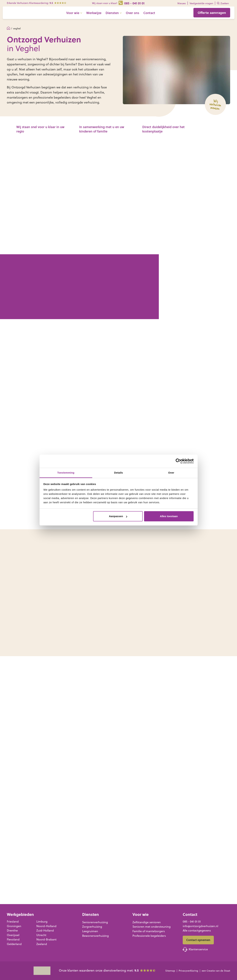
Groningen (14, 926)
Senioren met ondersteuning (152, 927)
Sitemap (170, 971)
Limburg (42, 921)
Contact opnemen (198, 940)
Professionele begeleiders (149, 936)
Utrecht (41, 935)
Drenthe (12, 930)
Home (8, 28)
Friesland (13, 921)
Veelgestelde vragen (201, 3)
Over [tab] (171, 473)
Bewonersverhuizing (95, 936)
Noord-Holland (46, 926)
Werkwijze (102, 15)
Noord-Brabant (46, 939)
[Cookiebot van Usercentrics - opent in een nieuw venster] (178, 461)
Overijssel (13, 935)
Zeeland (42, 944)
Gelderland (14, 944)
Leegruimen (90, 931)
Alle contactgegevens (197, 930)
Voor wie (81, 15)
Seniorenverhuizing (95, 922)
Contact (157, 15)
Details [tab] (119, 473)
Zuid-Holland (45, 930)
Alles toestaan (169, 516)
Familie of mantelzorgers (149, 931)
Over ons (140, 15)
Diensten (120, 15)
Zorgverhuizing (92, 927)
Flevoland (13, 939)
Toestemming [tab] (66, 473)
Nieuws (182, 3)
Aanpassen (118, 516)
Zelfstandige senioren (147, 922)
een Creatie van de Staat (216, 971)
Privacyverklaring (188, 971)
